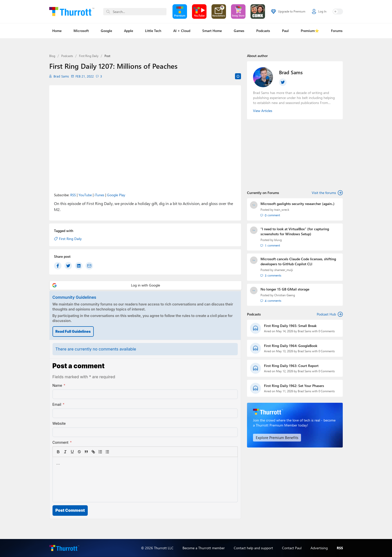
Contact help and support (253, 548)
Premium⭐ (310, 31)
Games (239, 31)
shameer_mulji (284, 270)
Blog (52, 56)
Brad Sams (60, 76)
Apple (128, 31)
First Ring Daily (89, 56)
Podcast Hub (330, 314)
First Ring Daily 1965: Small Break (290, 325)
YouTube (85, 195)
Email (58, 404)
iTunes (99, 195)
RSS (73, 195)
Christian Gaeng (285, 295)
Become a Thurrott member (204, 548)
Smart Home (212, 31)
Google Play (116, 195)
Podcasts (263, 31)
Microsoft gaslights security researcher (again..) (297, 204)
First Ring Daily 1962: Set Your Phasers (294, 385)
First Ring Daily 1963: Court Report (291, 365)
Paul (285, 31)
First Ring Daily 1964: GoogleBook (291, 345)
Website (59, 423)
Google (106, 31)
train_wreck (282, 210)
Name (59, 385)
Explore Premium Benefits (275, 437)
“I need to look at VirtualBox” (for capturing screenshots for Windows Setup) (295, 231)
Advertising (319, 548)
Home (57, 31)
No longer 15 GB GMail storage (285, 289)
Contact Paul (292, 548)
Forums (337, 31)
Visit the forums (327, 193)
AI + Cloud (182, 31)
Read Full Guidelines (73, 331)
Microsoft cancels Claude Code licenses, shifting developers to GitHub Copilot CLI (298, 261)
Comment (62, 442)
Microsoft (81, 31)
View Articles (263, 111)
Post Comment (70, 510)
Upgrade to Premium (288, 11)
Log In (319, 11)
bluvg (278, 240)
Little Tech (153, 31)
